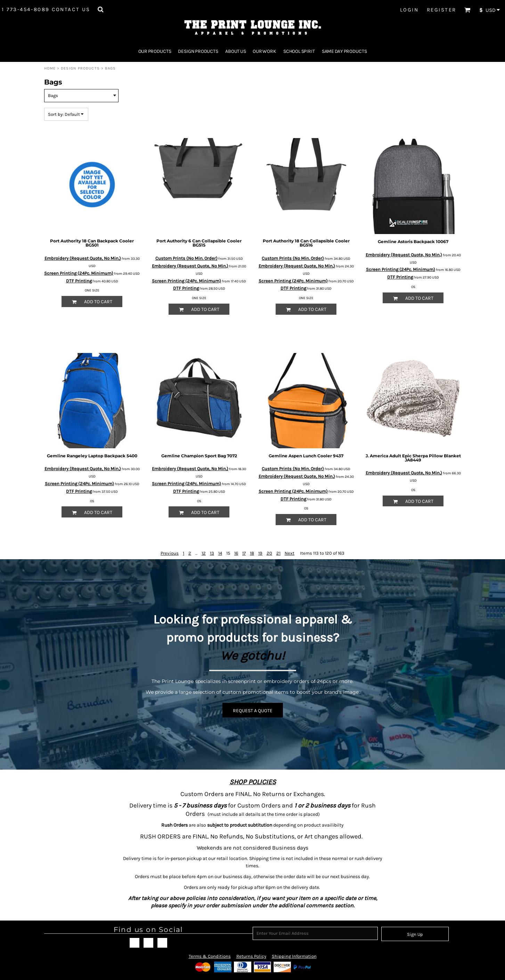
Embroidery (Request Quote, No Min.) (83, 258)
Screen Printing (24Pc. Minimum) (79, 273)
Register (442, 10)
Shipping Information (294, 956)
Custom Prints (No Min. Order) (186, 258)
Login (409, 10)
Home (50, 68)
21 (278, 553)
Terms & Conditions (210, 956)
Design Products (80, 68)
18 (252, 553)
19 (260, 553)
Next (290, 553)
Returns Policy (251, 956)
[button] (100, 9)
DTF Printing (79, 281)
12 (204, 553)
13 (212, 553)
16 (236, 553)
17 (244, 553)
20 (269, 553)
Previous (170, 553)
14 (220, 553)
